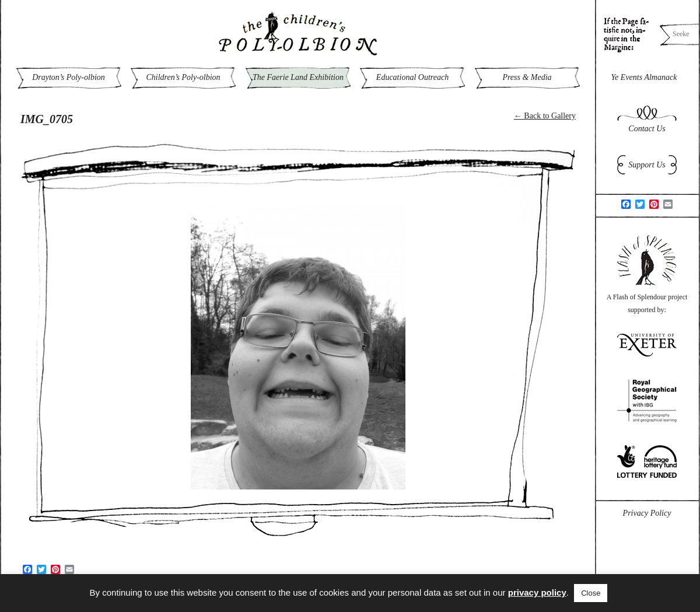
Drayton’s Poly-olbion (69, 77)
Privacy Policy (647, 513)
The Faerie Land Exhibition (298, 77)
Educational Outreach (412, 77)
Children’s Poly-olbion (183, 77)
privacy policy (537, 592)
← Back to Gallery (545, 116)
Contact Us (647, 129)
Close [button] (591, 593)
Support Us (647, 165)
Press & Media (527, 77)
